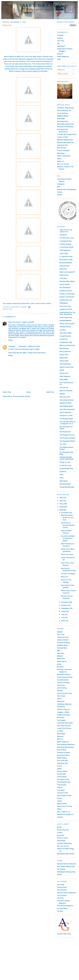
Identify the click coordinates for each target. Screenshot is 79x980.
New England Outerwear (66, 744)
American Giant (63, 637)
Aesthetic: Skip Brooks (66, 108)
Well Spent (64, 481)
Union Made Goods (64, 796)
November (65, 602)
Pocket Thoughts (63, 151)
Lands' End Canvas (64, 728)
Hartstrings (61, 841)
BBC (59, 651)
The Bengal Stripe (66, 419)
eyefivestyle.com (66, 300)
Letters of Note (63, 137)
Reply (10, 340)
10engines (63, 235)
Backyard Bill (64, 266)
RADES (62, 394)
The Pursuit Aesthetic (68, 438)
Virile (62, 478)
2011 (61, 504)
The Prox (60, 898)
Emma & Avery (63, 838)
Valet (59, 59)
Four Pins (61, 41)
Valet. (62, 475)
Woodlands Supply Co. (65, 814)
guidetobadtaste (66, 320)
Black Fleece (62, 661)
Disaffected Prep (66, 291)
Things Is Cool (65, 462)
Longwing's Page (66, 342)
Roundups (61, 153)
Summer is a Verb (66, 415)
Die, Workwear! (65, 287)
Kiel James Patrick (64, 726)
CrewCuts (61, 835)
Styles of (60, 161)
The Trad (63, 444)
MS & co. (60, 739)
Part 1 (28, 303)
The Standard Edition (67, 441)
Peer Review (62, 148)
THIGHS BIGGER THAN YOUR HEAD (67, 458)
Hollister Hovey (65, 327)
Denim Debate (65, 284)
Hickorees (61, 701)
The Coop (61, 885)
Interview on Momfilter (65, 127)
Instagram (61, 184)
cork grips (63, 278)
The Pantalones (65, 432)
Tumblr (60, 192)
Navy (11, 309)
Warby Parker (62, 804)
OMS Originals (65, 376)
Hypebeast (61, 46)
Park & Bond (62, 750)
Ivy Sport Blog (62, 908)
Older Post (50, 392)
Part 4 (44, 303)
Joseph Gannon (65, 336)
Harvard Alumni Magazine (67, 893)
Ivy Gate (60, 911)
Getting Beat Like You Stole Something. (68, 313)
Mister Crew (64, 355)
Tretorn (60, 787)
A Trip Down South (67, 247)
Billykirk (60, 656)
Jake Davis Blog (66, 333)
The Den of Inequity (68, 574)
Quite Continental (66, 391)
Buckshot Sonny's (64, 674)
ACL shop (61, 634)
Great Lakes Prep (66, 317)
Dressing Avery (63, 121)
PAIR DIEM (64, 380)
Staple (59, 769)
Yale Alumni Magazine (65, 906)
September (65, 608)
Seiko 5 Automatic (64, 156)
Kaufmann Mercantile (65, 723)
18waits (60, 632)
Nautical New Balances (66, 142)
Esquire (60, 38)
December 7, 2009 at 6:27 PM (29, 346)
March (64, 621)
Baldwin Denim (63, 645)
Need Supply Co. (63, 742)
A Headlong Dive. (66, 241)
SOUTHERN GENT (66, 406)
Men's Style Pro (65, 351)
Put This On (64, 388)
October (64, 605)
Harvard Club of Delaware (67, 864)
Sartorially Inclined (67, 400)
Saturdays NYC (63, 763)
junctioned (64, 339)
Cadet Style (28, 66)
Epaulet (60, 691)
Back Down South (66, 260)
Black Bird (61, 659)
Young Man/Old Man (67, 487)
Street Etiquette (65, 412)
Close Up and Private (65, 677)
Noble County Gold (67, 367)
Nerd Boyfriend (65, 364)
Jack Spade (61, 720)
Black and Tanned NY (67, 272)
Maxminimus (64, 348)
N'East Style (64, 361)
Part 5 (49, 303)
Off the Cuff (64, 373)
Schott (60, 766)
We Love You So (63, 164)
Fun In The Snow (67, 554)
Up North (63, 472)
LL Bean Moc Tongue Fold (67, 134)
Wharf (59, 809)
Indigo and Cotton (64, 715)
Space (59, 159)
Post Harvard (62, 890)
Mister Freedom (15, 71)
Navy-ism (28, 64)
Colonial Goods (63, 680)
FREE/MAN (64, 303)
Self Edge (44, 71)
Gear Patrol (61, 696)
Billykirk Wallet (63, 116)
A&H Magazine (65, 250)
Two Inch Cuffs (63, 793)
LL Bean (60, 731)
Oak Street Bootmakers (66, 747)
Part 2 (33, 303)
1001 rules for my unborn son (66, 231)
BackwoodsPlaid (66, 263)
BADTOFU (63, 269)
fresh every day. (65, 306)
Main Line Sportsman (67, 345)
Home (29, 392)
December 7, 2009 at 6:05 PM (23, 322)
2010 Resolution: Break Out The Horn (67, 518)
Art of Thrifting (63, 113)
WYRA (60, 875)
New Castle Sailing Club (66, 866)
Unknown (12, 346)
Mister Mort (64, 358)
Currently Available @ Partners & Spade (68, 538)
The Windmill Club (64, 782)
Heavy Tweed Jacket (67, 324)
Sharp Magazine (63, 56)
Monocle (60, 736)
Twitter (60, 195)
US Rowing (61, 869)
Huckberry (61, 707)
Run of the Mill (62, 761)
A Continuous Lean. (67, 238)
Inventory (61, 717)
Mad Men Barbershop (65, 140)
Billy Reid (61, 653)
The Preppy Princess (67, 435)
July (63, 614)
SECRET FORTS (66, 403)
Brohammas (64, 275)
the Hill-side (62, 774)
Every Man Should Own (66, 124)
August (64, 611)
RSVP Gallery (62, 758)
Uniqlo (60, 798)
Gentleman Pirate (66, 309)
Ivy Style (63, 330)
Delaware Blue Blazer (67, 281)
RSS (59, 187)
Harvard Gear (62, 887)
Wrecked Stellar (65, 484)
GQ (58, 43)
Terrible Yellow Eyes (65, 843)
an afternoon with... (67, 257)
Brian (10, 322)
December (65, 513)
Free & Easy (38, 59)
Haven (59, 699)
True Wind (61, 790)
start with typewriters (67, 409)
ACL (23, 56)
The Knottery (62, 777)
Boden (60, 827)
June (63, 618)
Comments (63, 74)
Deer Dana (61, 685)
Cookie (60, 833)
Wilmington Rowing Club (66, 872)
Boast (59, 664)
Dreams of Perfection (67, 294)
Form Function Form (65, 693)
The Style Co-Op (63, 779)
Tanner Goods (62, 771)
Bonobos (60, 667)
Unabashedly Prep (66, 468)
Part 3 (39, 303)
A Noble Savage (65, 244)
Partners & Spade (64, 752)
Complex (60, 35)
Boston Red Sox (63, 830)
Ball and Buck (62, 648)
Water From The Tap (64, 806)
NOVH (62, 370)
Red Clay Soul (65, 397)
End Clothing (62, 688)
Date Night (61, 119)
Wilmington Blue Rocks (66, 854)
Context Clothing (63, 683)
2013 (61, 498)
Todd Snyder (62, 785)
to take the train (65, 465)
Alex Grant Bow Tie (64, 111)
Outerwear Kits (63, 145)
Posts (61, 70)
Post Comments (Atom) (21, 396)
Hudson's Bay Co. (64, 709)
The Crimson (62, 895)
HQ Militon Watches (64, 704)
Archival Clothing (64, 643)
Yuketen (60, 817)
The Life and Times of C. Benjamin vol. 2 (68, 423)
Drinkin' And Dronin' (67, 297)
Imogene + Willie (63, 712)
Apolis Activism (63, 640)
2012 (61, 501)
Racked (60, 54)
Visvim (60, 801)
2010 (61, 507)
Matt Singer (61, 734)
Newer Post (7, 392)
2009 (61, 510)
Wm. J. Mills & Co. (64, 812)
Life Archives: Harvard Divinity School (68, 525)
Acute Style (64, 253)
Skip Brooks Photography (67, 189)
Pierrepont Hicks (63, 755)
